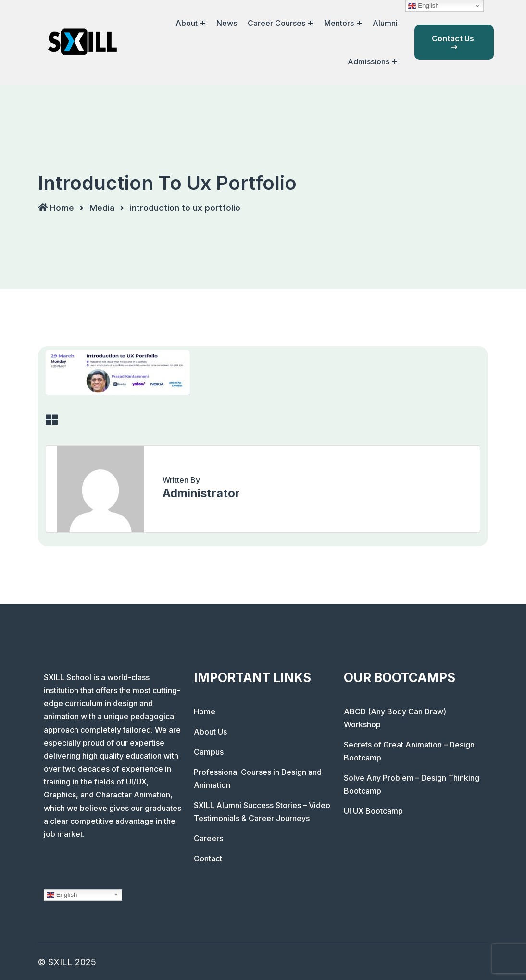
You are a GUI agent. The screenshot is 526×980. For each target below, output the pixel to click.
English (62, 894)
